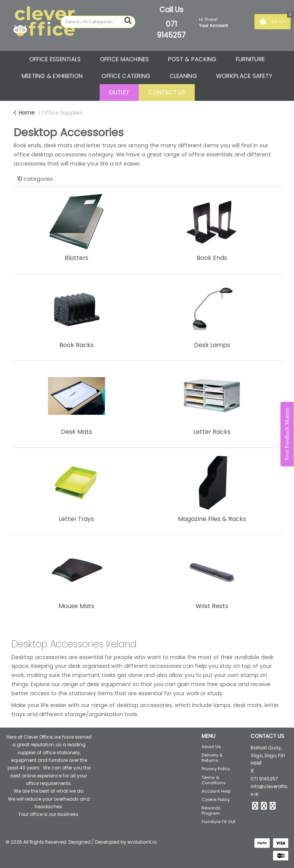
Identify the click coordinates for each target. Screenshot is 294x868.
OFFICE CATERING (126, 76)
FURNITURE (250, 59)
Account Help (216, 791)
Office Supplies (62, 113)
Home (24, 113)
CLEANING (183, 76)
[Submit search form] (128, 21)
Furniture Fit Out (219, 822)
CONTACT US (167, 92)
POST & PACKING (192, 59)
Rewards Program (211, 811)
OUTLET (119, 92)
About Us (211, 747)
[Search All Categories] (98, 22)
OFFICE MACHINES (125, 59)
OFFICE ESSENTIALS (55, 59)
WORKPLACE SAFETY (244, 76)
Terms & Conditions (214, 780)
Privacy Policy (216, 769)
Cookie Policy (216, 800)
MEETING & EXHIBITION (52, 76)
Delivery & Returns (212, 758)
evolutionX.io (142, 842)
